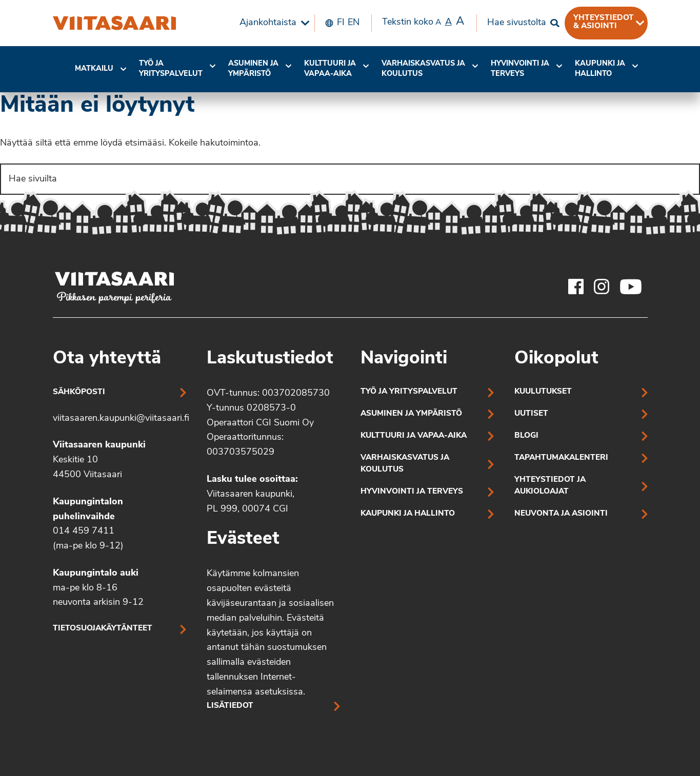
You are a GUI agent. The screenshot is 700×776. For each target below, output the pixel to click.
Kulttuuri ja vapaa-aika (330, 69)
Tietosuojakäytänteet (103, 629)
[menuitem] (272, 23)
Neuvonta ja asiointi (561, 514)
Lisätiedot (230, 706)
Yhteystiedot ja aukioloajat (550, 486)
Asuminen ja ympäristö (253, 69)
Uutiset (531, 414)
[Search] (350, 179)
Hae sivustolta (517, 23)
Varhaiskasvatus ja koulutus (423, 69)
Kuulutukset (543, 392)
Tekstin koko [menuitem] (423, 22)
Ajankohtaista (268, 23)
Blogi (526, 436)
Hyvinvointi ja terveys (412, 492)
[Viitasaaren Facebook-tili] (576, 287)
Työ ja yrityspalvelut (171, 69)
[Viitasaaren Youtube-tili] (631, 287)
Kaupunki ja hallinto (600, 69)
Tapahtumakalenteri (561, 458)
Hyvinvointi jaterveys (520, 69)
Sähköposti (79, 392)
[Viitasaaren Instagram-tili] (602, 287)
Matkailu (94, 69)
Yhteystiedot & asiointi (604, 22)
